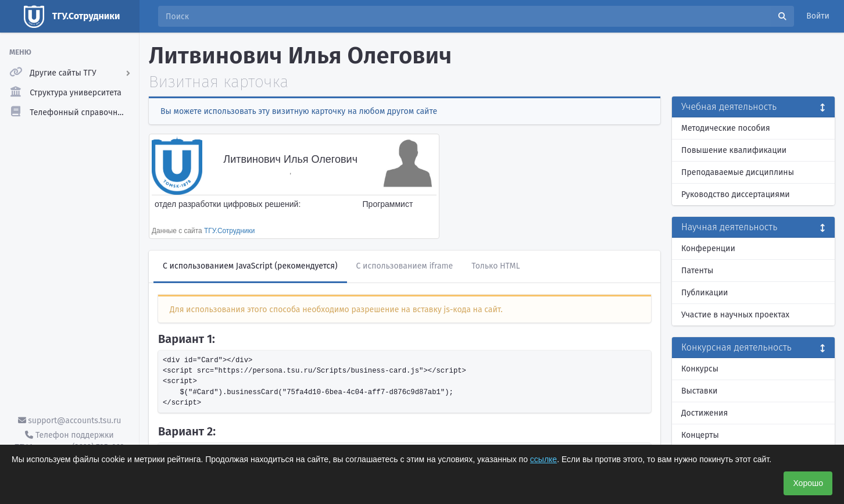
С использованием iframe (405, 266)
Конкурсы (700, 369)
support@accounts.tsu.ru (70, 421)
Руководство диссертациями (736, 194)
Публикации (704, 293)
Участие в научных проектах (735, 315)
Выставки (699, 391)
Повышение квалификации (734, 150)
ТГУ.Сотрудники (229, 231)
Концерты (700, 435)
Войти (818, 16)
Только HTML (496, 266)
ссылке (543, 459)
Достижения (704, 413)
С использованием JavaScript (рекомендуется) (250, 266)
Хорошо (808, 483)
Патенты (697, 271)
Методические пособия (726, 128)
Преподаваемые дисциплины (738, 172)
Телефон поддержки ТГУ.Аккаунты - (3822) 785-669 (69, 441)
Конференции (708, 249)
